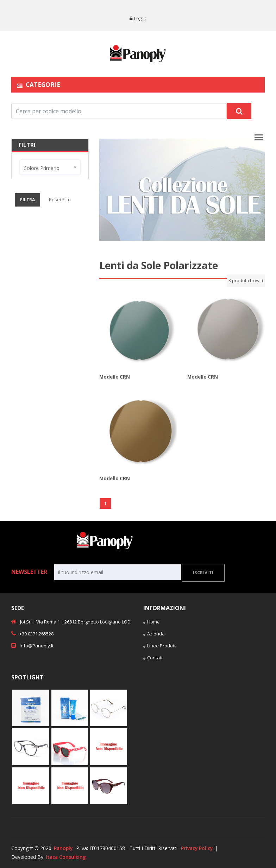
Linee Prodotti (160, 646)
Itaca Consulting (66, 856)
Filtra (27, 200)
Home (152, 622)
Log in (138, 18)
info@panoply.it (32, 645)
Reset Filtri (60, 199)
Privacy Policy (198, 847)
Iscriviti (203, 572)
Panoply (64, 847)
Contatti (153, 658)
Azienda (154, 634)
